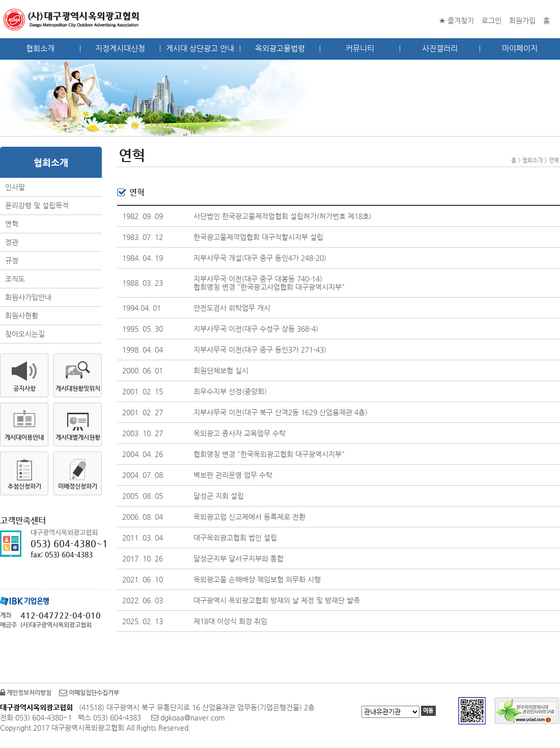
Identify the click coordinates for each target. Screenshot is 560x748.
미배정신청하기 (78, 486)
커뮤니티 (360, 48)
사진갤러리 (440, 48)
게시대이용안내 (24, 437)
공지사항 (24, 388)
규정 (12, 260)
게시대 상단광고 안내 (200, 48)
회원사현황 (22, 315)
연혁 (12, 224)
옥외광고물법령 (280, 48)
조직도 (15, 279)
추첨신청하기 (24, 486)
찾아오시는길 (25, 334)
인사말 (15, 187)
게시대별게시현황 (78, 437)
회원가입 (522, 20)
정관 (12, 242)
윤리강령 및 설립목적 (37, 205)
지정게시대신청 (120, 48)
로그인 (492, 20)
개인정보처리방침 (26, 692)
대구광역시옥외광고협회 (72, 19)
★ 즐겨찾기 (456, 20)
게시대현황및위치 (78, 388)
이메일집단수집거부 (89, 692)
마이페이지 (520, 48)
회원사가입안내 (28, 297)
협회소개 (40, 48)
